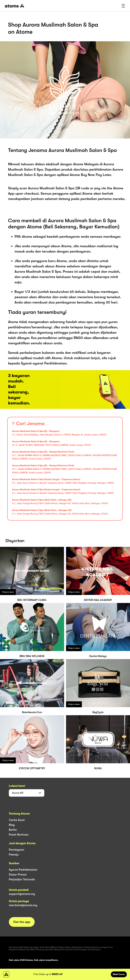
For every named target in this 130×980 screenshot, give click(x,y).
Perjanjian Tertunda (22, 879)
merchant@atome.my (23, 905)
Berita (13, 830)
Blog (12, 825)
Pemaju (14, 855)
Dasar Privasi (18, 875)
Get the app (22, 922)
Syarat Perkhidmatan (23, 870)
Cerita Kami (17, 820)
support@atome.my (22, 894)
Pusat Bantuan (19, 835)
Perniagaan (17, 850)
